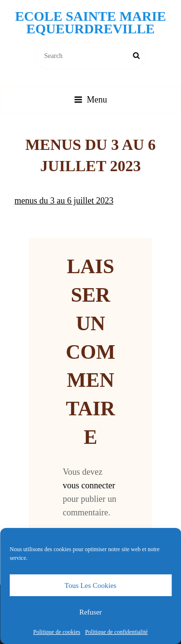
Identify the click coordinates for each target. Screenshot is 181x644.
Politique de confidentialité (116, 632)
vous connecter (89, 485)
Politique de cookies (57, 632)
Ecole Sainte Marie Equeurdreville (90, 22)
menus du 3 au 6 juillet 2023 (64, 201)
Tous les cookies (90, 585)
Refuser (90, 612)
